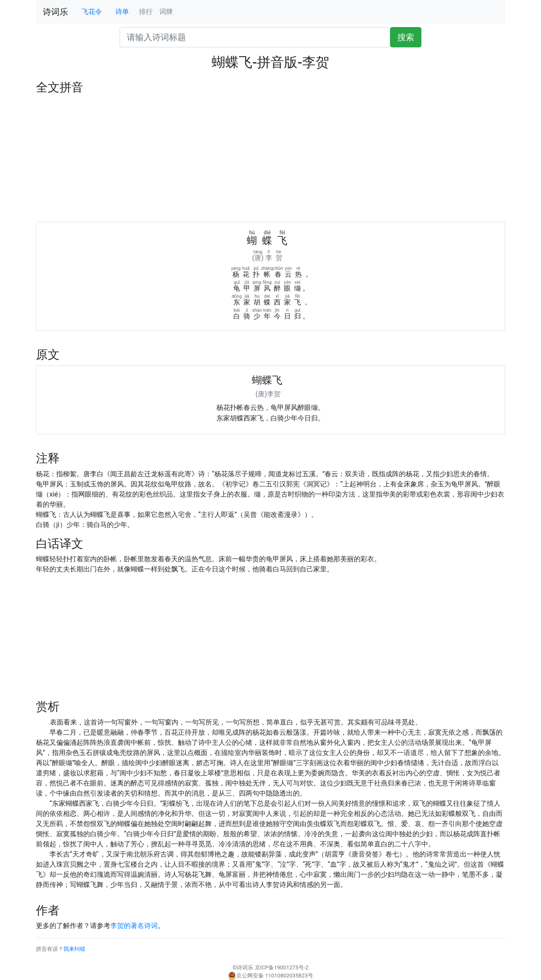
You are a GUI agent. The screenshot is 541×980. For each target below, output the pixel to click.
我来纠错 (74, 949)
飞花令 (92, 12)
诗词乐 (55, 12)
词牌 (166, 12)
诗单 (122, 12)
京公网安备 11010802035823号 (270, 976)
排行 (146, 12)
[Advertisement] (270, 158)
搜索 (406, 37)
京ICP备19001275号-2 (282, 968)
